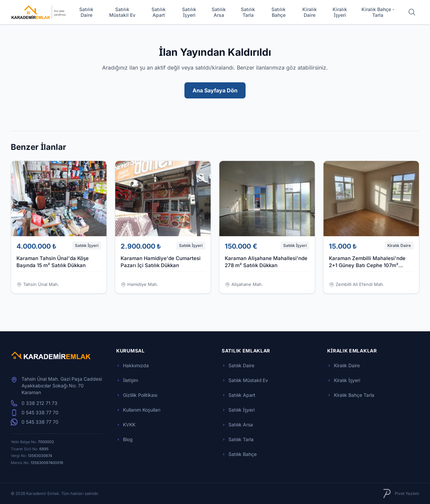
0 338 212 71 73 (34, 403)
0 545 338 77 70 (35, 413)
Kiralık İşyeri (340, 12)
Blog (124, 439)
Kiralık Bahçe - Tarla (378, 12)
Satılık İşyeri (189, 12)
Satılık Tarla (248, 12)
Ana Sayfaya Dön (215, 90)
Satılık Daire (86, 12)
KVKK (126, 425)
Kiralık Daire (310, 12)
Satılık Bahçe (278, 12)
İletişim (127, 380)
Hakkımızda (133, 365)
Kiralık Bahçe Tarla (351, 395)
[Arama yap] (412, 12)
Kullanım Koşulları (138, 410)
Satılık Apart (159, 12)
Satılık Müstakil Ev (122, 12)
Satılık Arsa (219, 12)
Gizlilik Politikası (137, 395)
